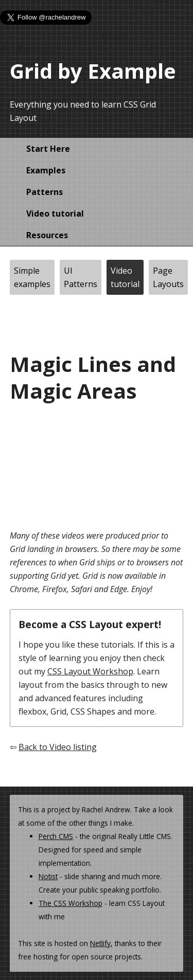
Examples (46, 170)
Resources (47, 235)
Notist (48, 876)
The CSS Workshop (71, 903)
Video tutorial (55, 213)
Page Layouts (168, 277)
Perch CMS (56, 836)
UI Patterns (81, 277)
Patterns (45, 192)
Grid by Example (93, 71)
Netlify (100, 943)
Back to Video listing (58, 747)
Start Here (48, 149)
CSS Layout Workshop (90, 671)
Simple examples (32, 277)
